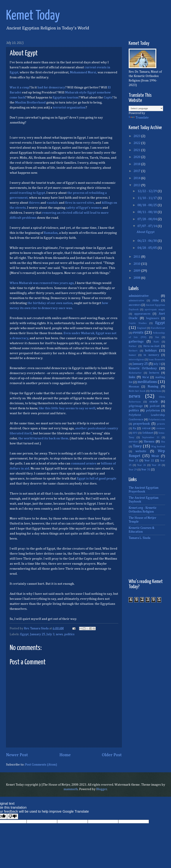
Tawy (137, 446)
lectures (154, 373)
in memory (151, 355)
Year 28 (156, 465)
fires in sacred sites (80, 203)
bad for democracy (51, 87)
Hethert (133, 351)
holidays (151, 351)
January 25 (38, 634)
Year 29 (133, 470)
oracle (154, 402)
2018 (137, 164)
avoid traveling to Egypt (27, 193)
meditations (147, 382)
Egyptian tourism (66, 98)
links (132, 377)
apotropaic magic (155, 310)
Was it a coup (19, 87)
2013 (137, 185)
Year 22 (149, 461)
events (138, 333)
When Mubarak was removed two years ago (42, 283)
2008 (137, 278)
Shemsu (149, 442)
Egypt (24, 634)
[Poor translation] (13, 816)
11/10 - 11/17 (148, 198)
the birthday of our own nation (50, 303)
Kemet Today (33, 16)
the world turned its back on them (43, 438)
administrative (139, 296)
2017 (137, 171)
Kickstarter (135, 373)
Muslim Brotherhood (30, 103)
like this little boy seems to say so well (67, 408)
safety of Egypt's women (84, 208)
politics (69, 634)
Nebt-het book (137, 391)
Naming (153, 387)
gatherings (136, 342)
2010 (137, 264)
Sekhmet (148, 433)
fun (157, 337)
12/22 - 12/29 (148, 191)
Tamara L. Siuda (139, 538)
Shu (163, 442)
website (141, 451)
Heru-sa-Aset (151, 346)
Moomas (134, 387)
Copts (108, 98)
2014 (137, 178)
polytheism (153, 411)
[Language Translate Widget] (146, 108)
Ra (134, 428)
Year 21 (134, 461)
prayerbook (141, 424)
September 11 (151, 437)
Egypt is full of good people (97, 479)
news (59, 634)
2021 (137, 150)
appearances (142, 314)
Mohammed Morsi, (83, 72)
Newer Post (17, 755)
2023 (137, 136)
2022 (137, 143)
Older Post (112, 755)
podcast (155, 406)
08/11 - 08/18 (148, 212)
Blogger (102, 789)
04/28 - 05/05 (148, 248)
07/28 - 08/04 (148, 219)
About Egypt (146, 232)
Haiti (156, 342)
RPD (135, 433)
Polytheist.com (157, 420)
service (133, 442)
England (142, 328)
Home (65, 755)
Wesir (155, 456)
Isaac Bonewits (157, 360)
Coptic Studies (138, 323)
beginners (153, 318)
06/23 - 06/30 (148, 241)
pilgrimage (136, 406)
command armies (84, 464)
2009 (137, 271)
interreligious (136, 360)
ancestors (135, 305)
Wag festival (158, 447)
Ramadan (51, 233)
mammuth (71, 789)
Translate (139, 118)
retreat (146, 428)
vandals (52, 203)
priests (161, 424)
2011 (137, 257)
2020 (137, 157)
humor (132, 355)
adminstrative (136, 301)
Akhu (156, 300)
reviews (161, 428)
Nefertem (156, 391)
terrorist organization (69, 108)
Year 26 (142, 465)
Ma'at (146, 377)
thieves (34, 203)
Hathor (133, 346)
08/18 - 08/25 (148, 205)
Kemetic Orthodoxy (143, 368)
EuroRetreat (158, 328)
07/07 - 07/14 (148, 226)
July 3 (50, 634)
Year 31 (146, 470)
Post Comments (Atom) (41, 765)
